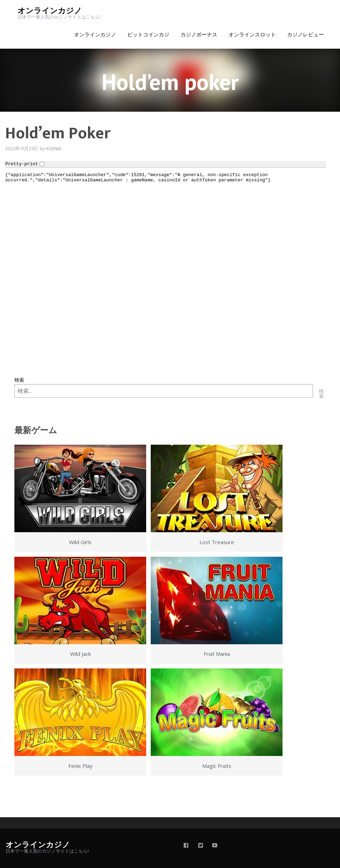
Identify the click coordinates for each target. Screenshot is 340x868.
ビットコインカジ (148, 35)
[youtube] (215, 846)
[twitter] (200, 846)
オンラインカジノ (50, 11)
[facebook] (186, 846)
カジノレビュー (305, 35)
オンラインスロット (252, 35)
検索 (19, 380)
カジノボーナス (199, 35)
